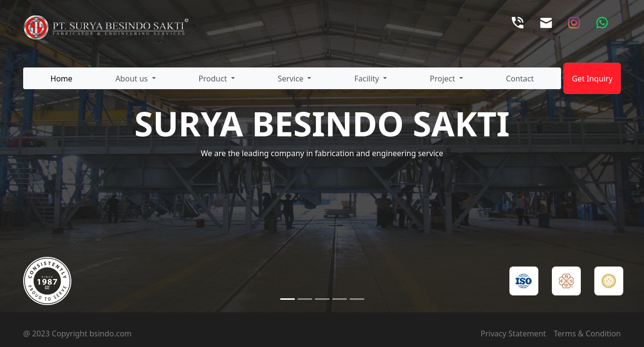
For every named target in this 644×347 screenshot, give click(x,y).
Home (62, 79)
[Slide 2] (305, 299)
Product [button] (214, 79)
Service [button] (292, 79)
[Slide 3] (322, 299)
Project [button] (443, 79)
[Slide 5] (357, 299)
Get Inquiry (592, 79)
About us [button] (132, 79)
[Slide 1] (288, 299)
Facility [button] (367, 79)
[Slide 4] (340, 299)
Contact (520, 79)
